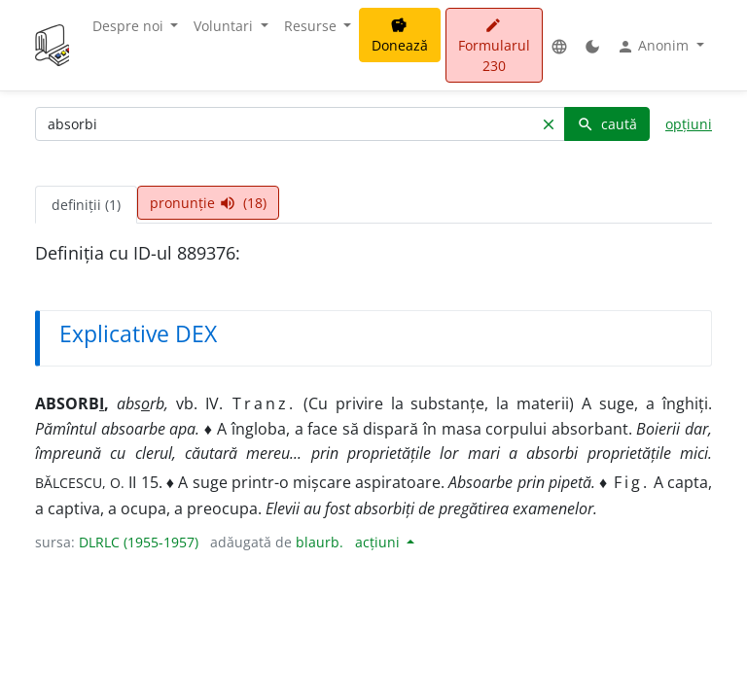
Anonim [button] (655, 46)
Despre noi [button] (130, 26)
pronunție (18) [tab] (208, 203)
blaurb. (320, 542)
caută (607, 124)
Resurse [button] (312, 26)
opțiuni (689, 124)
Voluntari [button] (225, 26)
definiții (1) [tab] (86, 205)
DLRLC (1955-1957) (139, 542)
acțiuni (379, 542)
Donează (400, 36)
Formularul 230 (494, 46)
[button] (559, 45)
